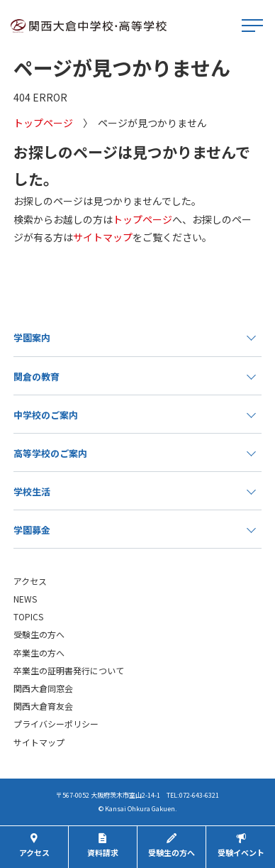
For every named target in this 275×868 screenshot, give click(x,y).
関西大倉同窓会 (43, 688)
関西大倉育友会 (43, 706)
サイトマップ (103, 237)
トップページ (43, 123)
